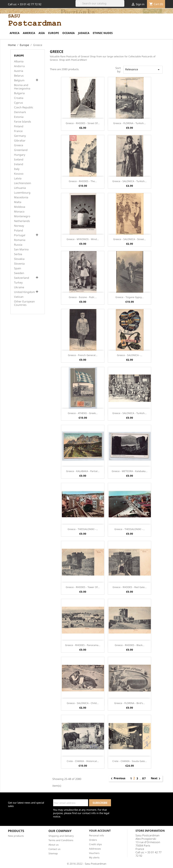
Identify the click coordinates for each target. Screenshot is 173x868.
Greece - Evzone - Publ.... (83, 297)
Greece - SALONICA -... (130, 355)
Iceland (19, 160)
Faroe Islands (23, 122)
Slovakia (19, 259)
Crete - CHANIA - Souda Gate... (130, 761)
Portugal (20, 235)
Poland (18, 231)
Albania (19, 61)
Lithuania (20, 188)
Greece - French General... (83, 355)
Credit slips (95, 844)
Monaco (19, 212)
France (18, 131)
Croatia (19, 98)
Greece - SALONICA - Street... (130, 239)
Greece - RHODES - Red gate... (130, 587)
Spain (18, 268)
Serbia (18, 254)
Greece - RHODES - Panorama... (83, 645)
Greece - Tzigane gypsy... (129, 297)
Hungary (20, 155)
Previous (118, 779)
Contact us (54, 849)
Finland (19, 126)
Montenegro (22, 216)
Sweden (19, 273)
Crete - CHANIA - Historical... (83, 761)
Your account (100, 831)
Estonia (19, 117)
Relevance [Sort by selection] (143, 70)
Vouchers (94, 853)
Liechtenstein (23, 183)
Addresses (95, 849)
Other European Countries (24, 303)
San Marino (21, 249)
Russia (18, 245)
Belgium (19, 80)
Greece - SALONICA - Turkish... (129, 181)
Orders (93, 840)
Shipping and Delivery (61, 836)
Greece (19, 145)
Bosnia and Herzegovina (22, 87)
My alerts (94, 857)
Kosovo (19, 174)
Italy (17, 169)
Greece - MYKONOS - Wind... (83, 239)
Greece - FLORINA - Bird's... (130, 703)
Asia (42, 33)
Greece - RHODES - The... (83, 181)
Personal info (96, 835)
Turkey (18, 283)
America (29, 33)
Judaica (84, 33)
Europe (54, 33)
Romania (20, 240)
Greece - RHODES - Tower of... (83, 587)
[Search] (100, 3)
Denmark (20, 112)
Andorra (19, 66)
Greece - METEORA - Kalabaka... (130, 471)
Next (156, 779)
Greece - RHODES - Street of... (83, 123)
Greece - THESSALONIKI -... (83, 529)
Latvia (18, 178)
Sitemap (53, 853)
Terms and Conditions (61, 840)
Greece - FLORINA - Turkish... (129, 123)
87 (144, 778)
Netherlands (22, 221)
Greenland (21, 150)
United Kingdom (24, 292)
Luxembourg (22, 193)
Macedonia (21, 197)
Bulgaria (19, 93)
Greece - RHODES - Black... (130, 645)
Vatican (19, 297)
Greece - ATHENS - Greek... (83, 413)
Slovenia (19, 264)
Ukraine (19, 287)
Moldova (20, 207)
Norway (19, 226)
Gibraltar (20, 141)
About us (54, 845)
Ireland (19, 164)
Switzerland (22, 278)
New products (16, 836)
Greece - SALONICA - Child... (83, 703)
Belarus (19, 76)
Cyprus (18, 103)
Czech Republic (24, 107)
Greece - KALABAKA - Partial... (83, 471)
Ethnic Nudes (103, 33)
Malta (18, 202)
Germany (20, 136)
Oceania (69, 33)
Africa (15, 33)
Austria (19, 71)
